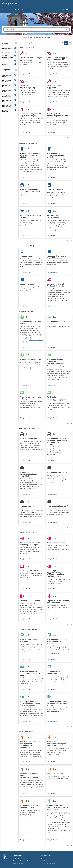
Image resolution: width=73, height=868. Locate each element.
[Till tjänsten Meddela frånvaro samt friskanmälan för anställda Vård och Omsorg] (59, 807)
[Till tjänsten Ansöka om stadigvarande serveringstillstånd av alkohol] (32, 155)
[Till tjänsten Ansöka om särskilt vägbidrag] (32, 506)
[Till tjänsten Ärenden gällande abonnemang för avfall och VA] (59, 115)
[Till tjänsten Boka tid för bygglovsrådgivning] (32, 86)
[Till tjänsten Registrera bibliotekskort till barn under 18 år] (59, 601)
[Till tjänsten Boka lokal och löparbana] (30, 600)
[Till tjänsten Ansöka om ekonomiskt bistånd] (59, 322)
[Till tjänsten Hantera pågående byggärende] (59, 86)
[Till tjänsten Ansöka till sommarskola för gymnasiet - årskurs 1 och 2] (32, 673)
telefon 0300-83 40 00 (48, 863)
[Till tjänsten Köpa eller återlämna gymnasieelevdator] (59, 672)
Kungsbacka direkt (47, 859)
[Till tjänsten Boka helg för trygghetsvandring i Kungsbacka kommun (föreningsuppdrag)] (59, 573)
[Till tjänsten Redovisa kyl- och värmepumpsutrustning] (59, 216)
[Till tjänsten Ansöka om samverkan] (57, 542)
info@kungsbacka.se (47, 861)
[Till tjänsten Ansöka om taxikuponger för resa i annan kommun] (59, 506)
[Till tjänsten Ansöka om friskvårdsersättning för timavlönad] (59, 743)
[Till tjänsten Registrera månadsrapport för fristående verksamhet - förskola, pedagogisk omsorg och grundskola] (32, 703)
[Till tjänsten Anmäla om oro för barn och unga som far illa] (32, 322)
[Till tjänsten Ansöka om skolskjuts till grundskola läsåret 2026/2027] (59, 641)
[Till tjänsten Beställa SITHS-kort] (56, 773)
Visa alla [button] (69, 138)
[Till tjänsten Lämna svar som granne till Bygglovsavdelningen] (32, 114)
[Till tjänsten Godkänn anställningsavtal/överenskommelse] (32, 806)
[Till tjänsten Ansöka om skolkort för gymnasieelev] (32, 640)
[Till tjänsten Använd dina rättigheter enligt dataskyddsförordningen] (32, 775)
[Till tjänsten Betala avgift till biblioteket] (31, 570)
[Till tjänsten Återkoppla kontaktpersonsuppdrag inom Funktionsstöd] (59, 398)
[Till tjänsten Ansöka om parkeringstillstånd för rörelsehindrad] (32, 474)
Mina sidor (12, 10)
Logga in (67, 10)
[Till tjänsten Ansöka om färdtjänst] (29, 438)
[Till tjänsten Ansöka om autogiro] (28, 256)
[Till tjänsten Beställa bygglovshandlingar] (31, 57)
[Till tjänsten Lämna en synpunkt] (28, 284)
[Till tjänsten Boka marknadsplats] (56, 189)
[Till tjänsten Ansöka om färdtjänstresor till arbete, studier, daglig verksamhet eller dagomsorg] (59, 441)
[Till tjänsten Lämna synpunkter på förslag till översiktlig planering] (59, 285)
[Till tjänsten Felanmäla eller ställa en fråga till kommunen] (59, 256)
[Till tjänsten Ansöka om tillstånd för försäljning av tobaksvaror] (32, 190)
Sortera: (21, 43)
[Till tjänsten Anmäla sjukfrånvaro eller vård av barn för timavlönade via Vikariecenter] (32, 744)
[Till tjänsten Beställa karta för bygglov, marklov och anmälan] (59, 58)
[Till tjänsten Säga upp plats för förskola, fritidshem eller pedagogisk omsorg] (59, 703)
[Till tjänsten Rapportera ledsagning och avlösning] (32, 397)
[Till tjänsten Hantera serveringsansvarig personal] (32, 216)
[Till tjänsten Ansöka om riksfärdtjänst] (58, 472)
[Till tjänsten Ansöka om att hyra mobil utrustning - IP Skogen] (32, 543)
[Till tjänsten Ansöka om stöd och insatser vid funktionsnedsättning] (59, 361)
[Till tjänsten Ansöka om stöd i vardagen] (31, 359)
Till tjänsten (24, 74)
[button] (16, 43)
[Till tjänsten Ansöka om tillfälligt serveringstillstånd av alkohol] (59, 155)
